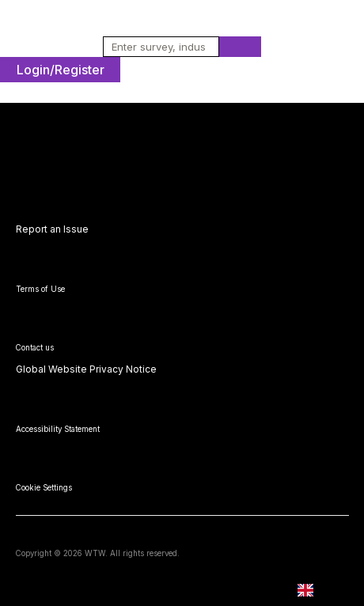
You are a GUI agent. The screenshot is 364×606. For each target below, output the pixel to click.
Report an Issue (52, 229)
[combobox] (156, 47)
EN (317, 591)
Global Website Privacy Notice (86, 369)
